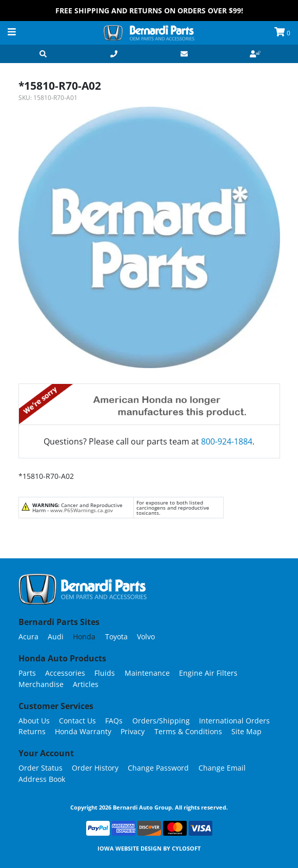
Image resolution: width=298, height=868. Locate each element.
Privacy (133, 731)
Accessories (65, 673)
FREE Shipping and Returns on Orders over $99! (149, 11)
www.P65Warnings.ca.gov (82, 510)
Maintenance (147, 673)
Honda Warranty (83, 731)
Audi (56, 637)
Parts (27, 673)
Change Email (222, 768)
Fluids (105, 673)
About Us (34, 721)
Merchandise (41, 684)
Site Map (246, 731)
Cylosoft (186, 848)
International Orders (234, 721)
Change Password (158, 768)
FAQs (114, 721)
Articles (86, 684)
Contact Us (77, 721)
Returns (32, 731)
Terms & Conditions (188, 731)
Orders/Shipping (161, 721)
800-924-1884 (227, 441)
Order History (95, 768)
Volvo (146, 637)
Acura (28, 637)
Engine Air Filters (208, 673)
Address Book (42, 779)
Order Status (41, 768)
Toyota (116, 637)
